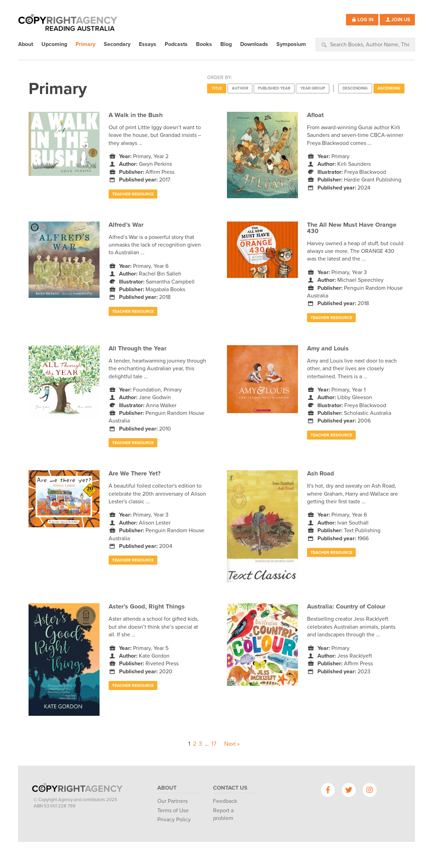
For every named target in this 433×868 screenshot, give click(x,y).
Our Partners (172, 801)
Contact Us (230, 788)
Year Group (313, 88)
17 (214, 744)
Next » (232, 744)
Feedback (225, 801)
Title (217, 88)
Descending (355, 88)
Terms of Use (173, 811)
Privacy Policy (174, 820)
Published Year (274, 88)
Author (240, 88)
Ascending (389, 88)
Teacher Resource (133, 194)
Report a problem (223, 814)
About (167, 788)
